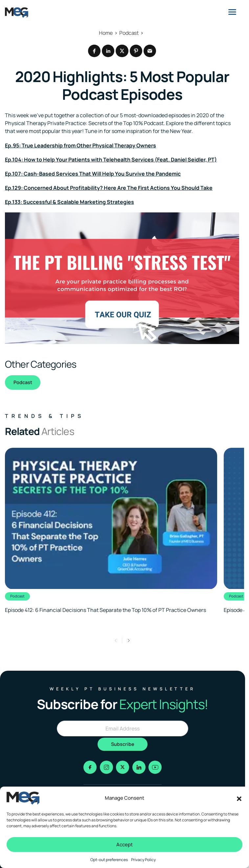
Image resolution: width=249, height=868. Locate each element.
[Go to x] (123, 767)
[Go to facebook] (90, 767)
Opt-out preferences (109, 860)
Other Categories (41, 364)
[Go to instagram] (106, 767)
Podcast (23, 382)
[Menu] (232, 12)
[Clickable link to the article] (111, 531)
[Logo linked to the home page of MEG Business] (17, 12)
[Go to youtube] (155, 767)
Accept (125, 845)
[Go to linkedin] (139, 767)
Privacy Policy (143, 860)
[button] (239, 798)
